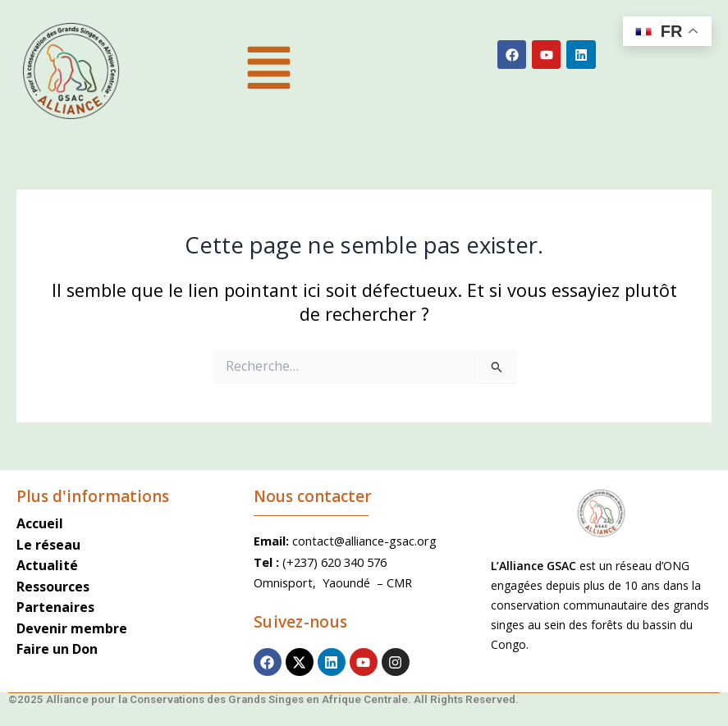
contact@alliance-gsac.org (364, 541)
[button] (268, 71)
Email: (273, 541)
